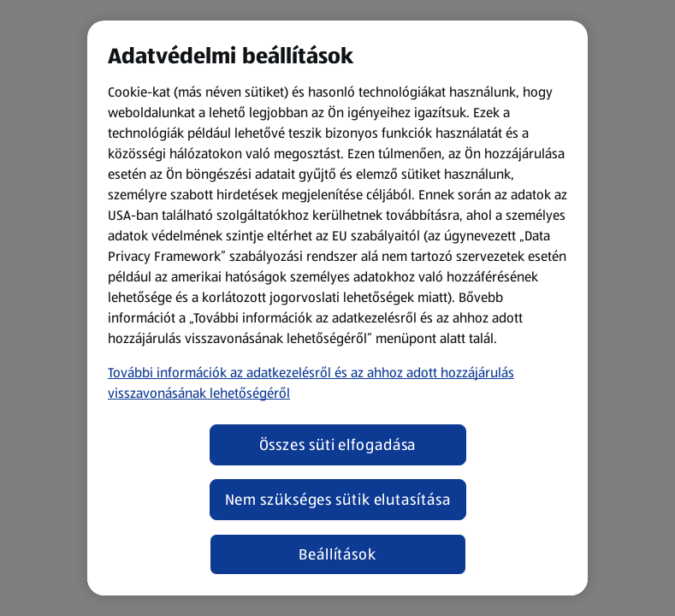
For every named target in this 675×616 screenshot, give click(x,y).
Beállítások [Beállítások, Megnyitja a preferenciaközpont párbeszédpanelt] (337, 554)
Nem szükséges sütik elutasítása (338, 500)
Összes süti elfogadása (338, 445)
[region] (337, 308)
